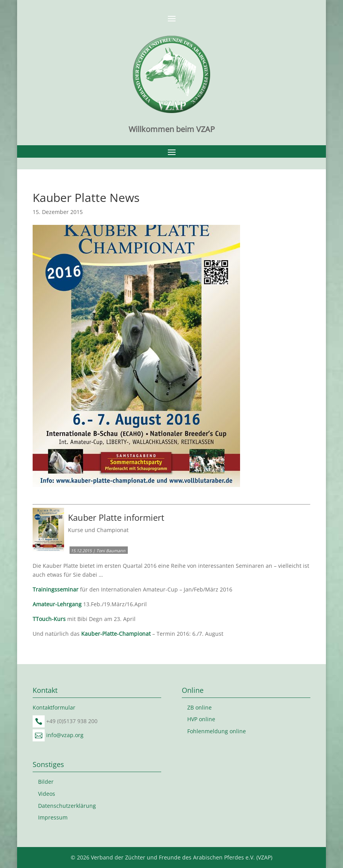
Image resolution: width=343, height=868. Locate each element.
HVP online (201, 719)
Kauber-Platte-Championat (116, 634)
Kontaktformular (54, 707)
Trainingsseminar (56, 589)
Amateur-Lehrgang (57, 604)
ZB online (199, 707)
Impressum (53, 817)
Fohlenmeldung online (217, 731)
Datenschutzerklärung (67, 806)
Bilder (46, 782)
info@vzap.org (65, 735)
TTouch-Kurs (49, 619)
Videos (47, 794)
